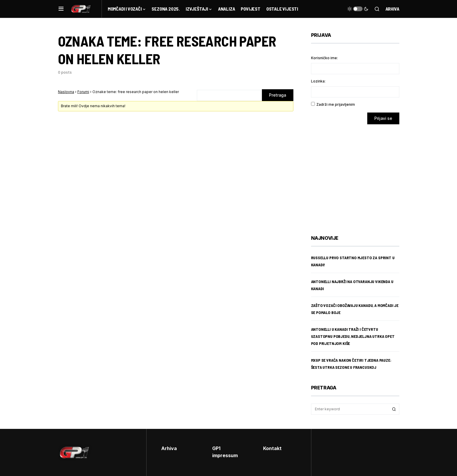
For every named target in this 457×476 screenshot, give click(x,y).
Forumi (83, 92)
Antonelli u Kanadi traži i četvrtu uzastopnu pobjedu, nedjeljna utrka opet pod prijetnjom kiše (353, 336)
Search (394, 409)
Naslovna (66, 92)
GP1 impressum (225, 452)
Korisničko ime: (324, 58)
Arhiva (392, 9)
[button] (61, 9)
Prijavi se (383, 118)
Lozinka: (318, 81)
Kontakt (272, 448)
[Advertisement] (358, 175)
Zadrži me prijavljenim (336, 104)
